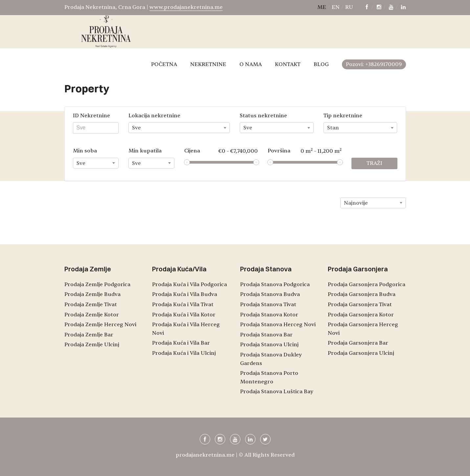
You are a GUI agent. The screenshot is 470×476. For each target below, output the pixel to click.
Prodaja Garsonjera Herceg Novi (363, 329)
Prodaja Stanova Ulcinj (269, 345)
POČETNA (164, 64)
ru (349, 7)
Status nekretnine (263, 116)
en (336, 7)
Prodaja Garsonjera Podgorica (367, 284)
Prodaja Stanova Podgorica (275, 284)
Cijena (221, 151)
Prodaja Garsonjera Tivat (360, 305)
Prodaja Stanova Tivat (268, 305)
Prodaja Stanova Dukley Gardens (271, 359)
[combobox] (179, 128)
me (322, 7)
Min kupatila (145, 151)
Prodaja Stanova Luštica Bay (277, 392)
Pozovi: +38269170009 (374, 64)
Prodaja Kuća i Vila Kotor (184, 315)
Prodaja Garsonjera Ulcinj (361, 353)
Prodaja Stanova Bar (266, 335)
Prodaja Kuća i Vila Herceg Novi (186, 329)
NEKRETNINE (208, 64)
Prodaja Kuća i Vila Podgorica (190, 284)
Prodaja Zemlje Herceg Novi (100, 325)
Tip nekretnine (343, 116)
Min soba (85, 151)
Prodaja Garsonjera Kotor (361, 315)
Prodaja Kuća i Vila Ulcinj (184, 353)
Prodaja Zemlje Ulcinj (92, 345)
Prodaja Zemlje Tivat (91, 305)
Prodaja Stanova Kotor (269, 315)
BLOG (321, 64)
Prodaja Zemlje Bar (89, 335)
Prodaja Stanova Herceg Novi (278, 325)
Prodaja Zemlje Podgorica (97, 284)
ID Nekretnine (91, 116)
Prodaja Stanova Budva (270, 294)
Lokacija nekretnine (154, 116)
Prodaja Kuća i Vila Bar (181, 343)
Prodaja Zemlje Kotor (92, 315)
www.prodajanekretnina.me (186, 7)
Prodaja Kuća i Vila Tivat (183, 305)
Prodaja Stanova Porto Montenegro (269, 377)
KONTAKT (288, 64)
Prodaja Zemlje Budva (92, 294)
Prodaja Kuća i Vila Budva (185, 294)
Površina (305, 151)
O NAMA (251, 64)
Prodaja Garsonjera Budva (362, 294)
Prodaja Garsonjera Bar (358, 343)
